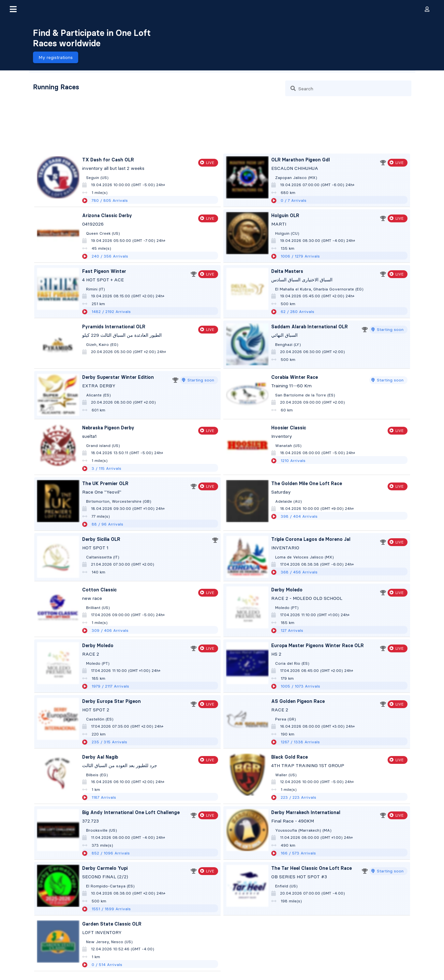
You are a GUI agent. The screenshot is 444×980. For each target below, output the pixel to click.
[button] (13, 9)
